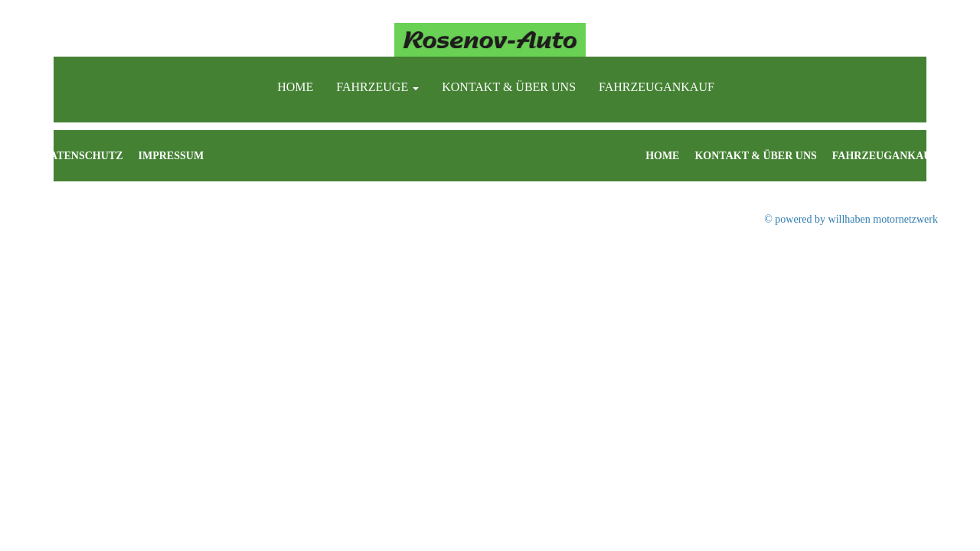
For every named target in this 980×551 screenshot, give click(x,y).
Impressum (171, 156)
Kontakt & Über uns (509, 87)
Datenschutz (83, 156)
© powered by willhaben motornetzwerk (851, 219)
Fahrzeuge (377, 87)
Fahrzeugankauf (657, 87)
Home (295, 87)
